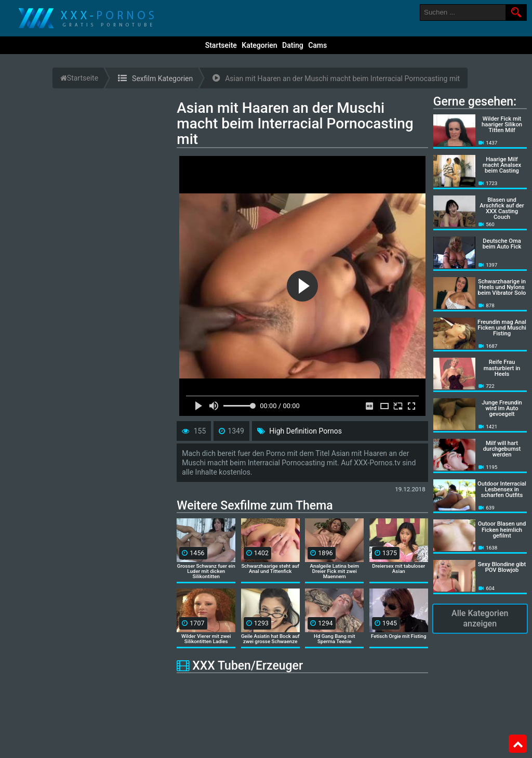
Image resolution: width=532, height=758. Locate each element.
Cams (317, 45)
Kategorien (259, 45)
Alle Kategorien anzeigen (480, 618)
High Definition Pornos (305, 431)
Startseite (221, 45)
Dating (293, 45)
